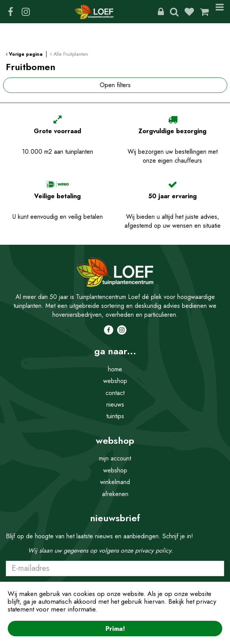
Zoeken (174, 12)
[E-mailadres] (115, 568)
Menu (220, 12)
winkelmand (115, 482)
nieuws (115, 404)
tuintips (115, 416)
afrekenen (115, 494)
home (115, 369)
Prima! (115, 629)
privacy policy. (154, 550)
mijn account (115, 458)
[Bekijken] (204, 12)
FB (10, 12)
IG (26, 12)
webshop (115, 381)
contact (115, 393)
